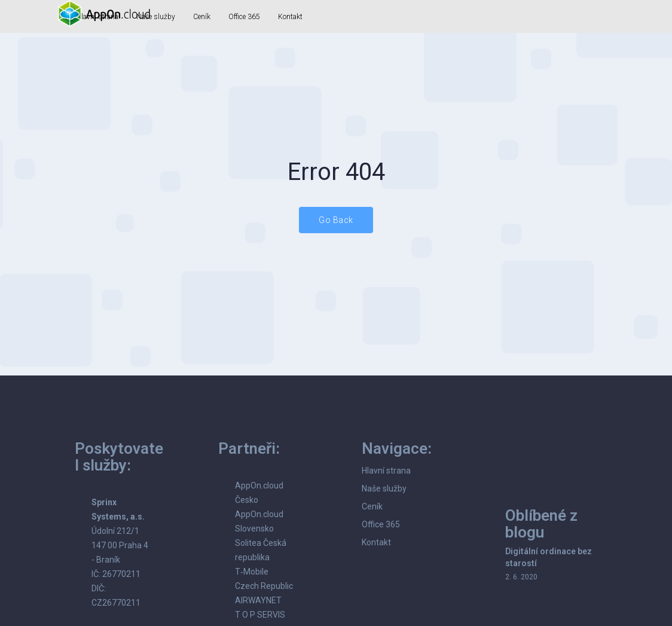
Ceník (202, 17)
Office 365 (244, 17)
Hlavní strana (386, 471)
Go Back (336, 220)
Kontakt (290, 17)
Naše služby (384, 488)
